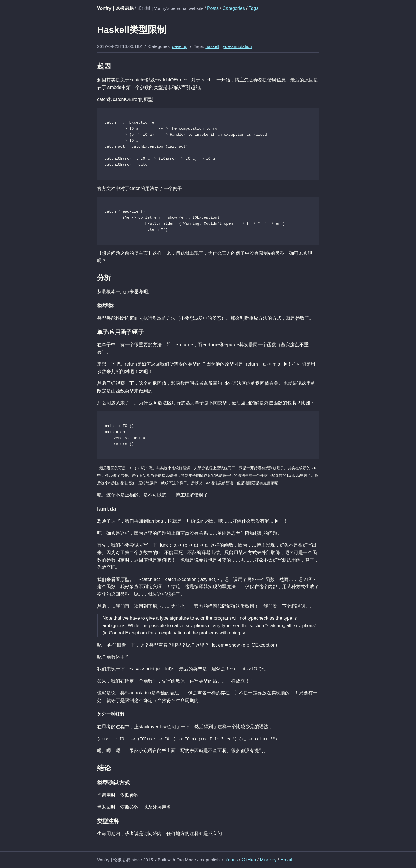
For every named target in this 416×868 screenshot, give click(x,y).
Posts (213, 8)
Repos (231, 859)
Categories (234, 8)
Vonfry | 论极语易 (115, 8)
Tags (254, 8)
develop (180, 46)
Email (286, 859)
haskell (212, 46)
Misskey (268, 859)
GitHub (249, 859)
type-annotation (237, 46)
